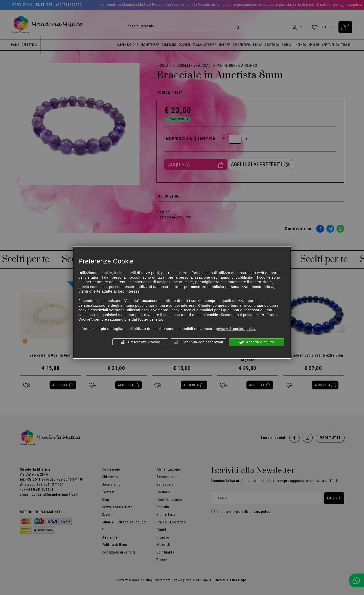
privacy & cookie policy (236, 329)
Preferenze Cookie (140, 342)
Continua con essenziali (199, 342)
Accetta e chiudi (257, 342)
